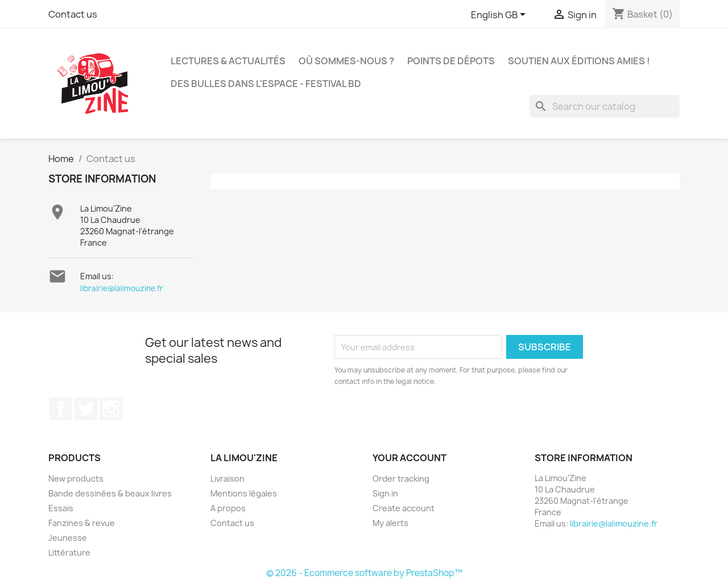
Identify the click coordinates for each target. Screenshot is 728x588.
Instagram (111, 409)
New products (76, 479)
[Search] (605, 106)
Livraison (227, 479)
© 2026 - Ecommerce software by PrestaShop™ (364, 573)
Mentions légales (244, 493)
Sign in (385, 493)
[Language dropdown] (500, 15)
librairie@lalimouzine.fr (122, 288)
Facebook (61, 409)
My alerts (390, 523)
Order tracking (401, 479)
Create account (404, 508)
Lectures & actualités (228, 61)
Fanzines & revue (82, 523)
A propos (228, 508)
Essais (61, 508)
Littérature (69, 552)
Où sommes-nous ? (346, 61)
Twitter (86, 409)
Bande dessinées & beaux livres (110, 493)
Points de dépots (451, 61)
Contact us (73, 14)
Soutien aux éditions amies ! (579, 61)
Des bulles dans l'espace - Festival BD (266, 84)
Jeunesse (68, 538)
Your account (409, 458)
